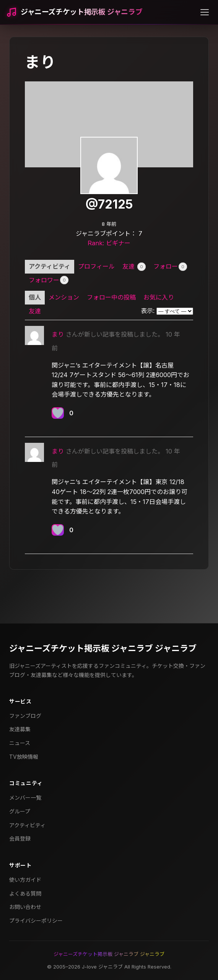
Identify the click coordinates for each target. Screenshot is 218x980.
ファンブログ (25, 716)
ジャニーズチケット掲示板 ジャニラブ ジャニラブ (103, 648)
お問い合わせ (25, 907)
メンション (64, 297)
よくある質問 (25, 893)
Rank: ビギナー (109, 243)
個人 (35, 297)
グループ (20, 811)
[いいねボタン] (58, 413)
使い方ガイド (25, 880)
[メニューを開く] (205, 12)
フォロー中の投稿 (111, 297)
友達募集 (20, 729)
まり (58, 334)
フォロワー (49, 280)
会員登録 (20, 838)
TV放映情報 (24, 757)
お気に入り (159, 297)
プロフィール (96, 266)
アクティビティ (50, 266)
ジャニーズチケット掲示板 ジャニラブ (81, 12)
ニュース (20, 743)
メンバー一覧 (25, 798)
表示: (148, 311)
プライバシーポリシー (36, 921)
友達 (134, 267)
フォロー (170, 267)
